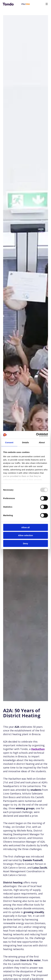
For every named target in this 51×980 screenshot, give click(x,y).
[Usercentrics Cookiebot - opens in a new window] (36, 435)
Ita (23, 4)
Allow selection (26, 535)
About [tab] (42, 442)
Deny (26, 543)
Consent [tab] (9, 442)
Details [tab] (26, 442)
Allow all (26, 527)
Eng (28, 4)
